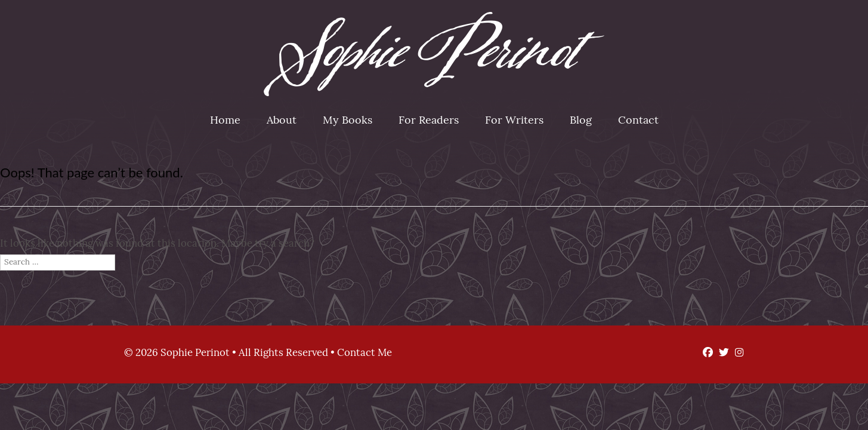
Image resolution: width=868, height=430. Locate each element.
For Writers (514, 121)
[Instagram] (736, 353)
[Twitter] (721, 353)
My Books (347, 121)
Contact (638, 121)
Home (225, 121)
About (282, 121)
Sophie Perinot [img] (434, 54)
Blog (581, 121)
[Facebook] (705, 353)
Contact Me (365, 353)
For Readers (429, 121)
